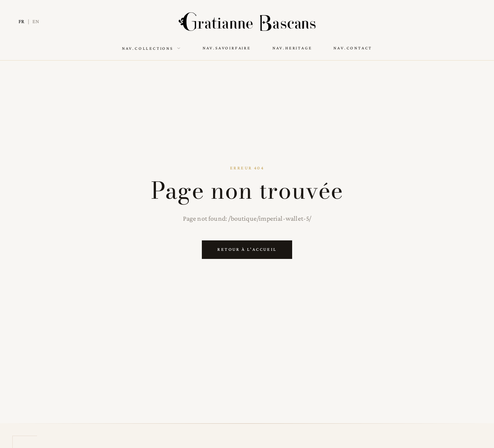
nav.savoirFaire (227, 48)
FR (22, 21)
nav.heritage (292, 48)
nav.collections (151, 48)
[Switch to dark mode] (470, 22)
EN (36, 21)
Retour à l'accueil (247, 249)
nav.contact (353, 48)
